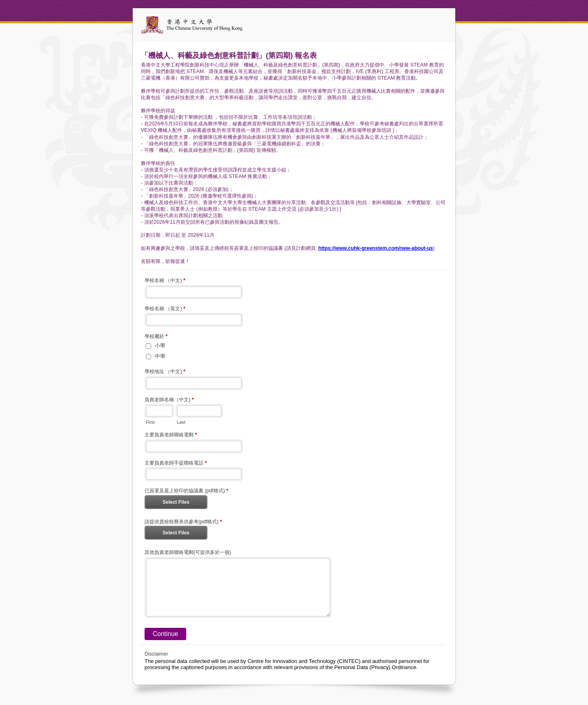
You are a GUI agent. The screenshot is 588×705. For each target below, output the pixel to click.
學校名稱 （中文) (165, 281)
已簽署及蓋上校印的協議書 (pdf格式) (186, 491)
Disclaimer (156, 654)
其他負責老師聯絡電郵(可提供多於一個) (188, 552)
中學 (160, 356)
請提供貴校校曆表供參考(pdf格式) (183, 523)
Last (181, 422)
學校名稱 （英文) (165, 309)
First (150, 422)
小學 (160, 346)
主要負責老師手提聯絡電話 (176, 464)
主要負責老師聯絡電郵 (171, 436)
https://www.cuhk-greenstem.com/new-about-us (375, 248)
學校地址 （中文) (165, 372)
